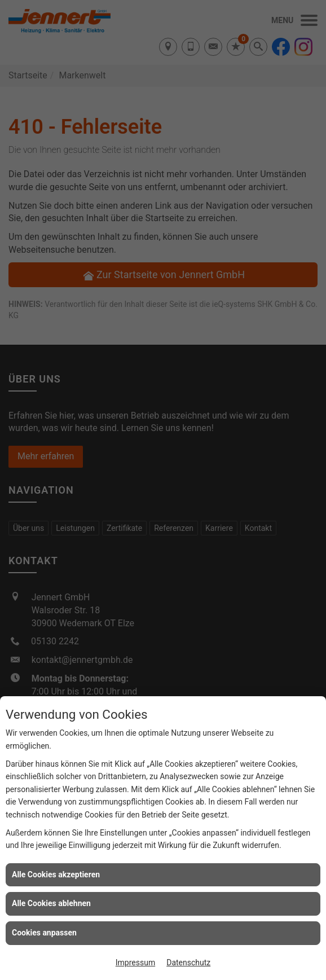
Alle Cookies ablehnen (51, 903)
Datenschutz (188, 963)
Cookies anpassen (44, 933)
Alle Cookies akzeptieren (56, 874)
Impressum (135, 963)
